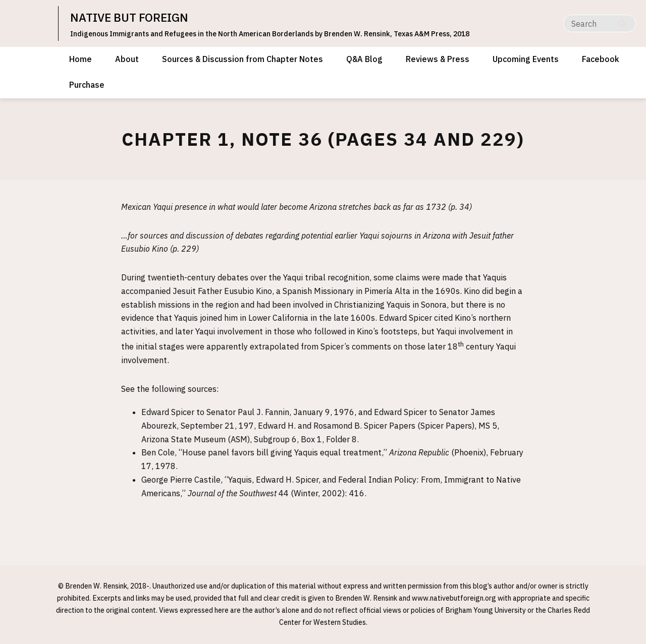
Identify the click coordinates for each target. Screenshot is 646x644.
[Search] (600, 23)
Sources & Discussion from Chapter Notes (243, 59)
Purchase (87, 85)
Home (80, 59)
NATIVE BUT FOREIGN (132, 17)
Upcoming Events (526, 59)
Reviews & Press (438, 59)
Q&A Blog (364, 59)
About (127, 59)
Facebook (601, 59)
